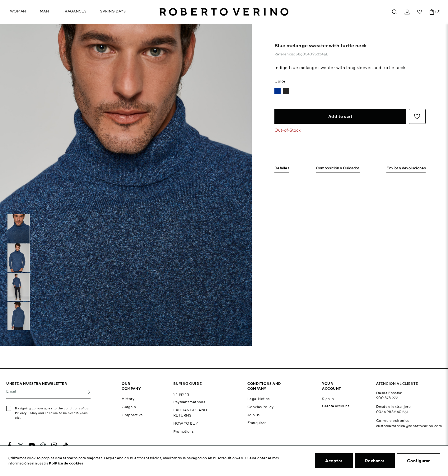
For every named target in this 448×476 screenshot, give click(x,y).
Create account (336, 406)
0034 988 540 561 (392, 412)
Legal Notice (259, 399)
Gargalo (129, 407)
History (128, 399)
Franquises (257, 423)
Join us (254, 415)
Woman (18, 11)
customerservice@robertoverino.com (409, 426)
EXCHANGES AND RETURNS (190, 412)
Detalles (282, 168)
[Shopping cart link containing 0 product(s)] (432, 12)
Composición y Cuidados (338, 168)
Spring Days (113, 11)
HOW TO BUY (186, 423)
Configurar (418, 461)
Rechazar (375, 461)
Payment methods (189, 402)
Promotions (184, 431)
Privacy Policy (26, 413)
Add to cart (341, 116)
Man (44, 11)
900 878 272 (387, 398)
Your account (331, 386)
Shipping (181, 394)
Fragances (75, 11)
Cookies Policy (260, 407)
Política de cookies (66, 463)
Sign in (328, 399)
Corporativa (132, 415)
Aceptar (334, 461)
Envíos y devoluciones (406, 168)
